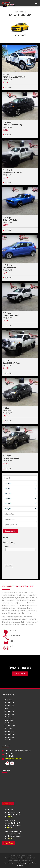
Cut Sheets (21, 858)
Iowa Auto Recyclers (19, 856)
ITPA (10, 856)
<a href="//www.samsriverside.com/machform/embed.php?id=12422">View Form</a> (20, 559)
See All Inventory (20, 674)
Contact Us (29, 860)
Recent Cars (8, 803)
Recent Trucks (8, 843)
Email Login (16, 860)
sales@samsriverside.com (13, 759)
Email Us (10, 817)
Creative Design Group (24, 863)
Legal (27, 858)
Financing (14, 858)
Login (22, 860)
